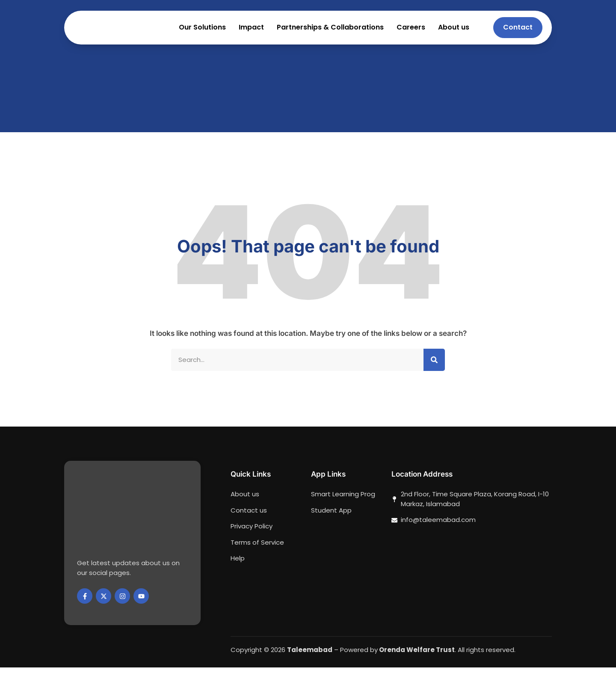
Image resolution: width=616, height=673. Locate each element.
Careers (411, 30)
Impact (251, 30)
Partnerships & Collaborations (330, 30)
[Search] (434, 365)
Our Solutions (202, 30)
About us (454, 30)
